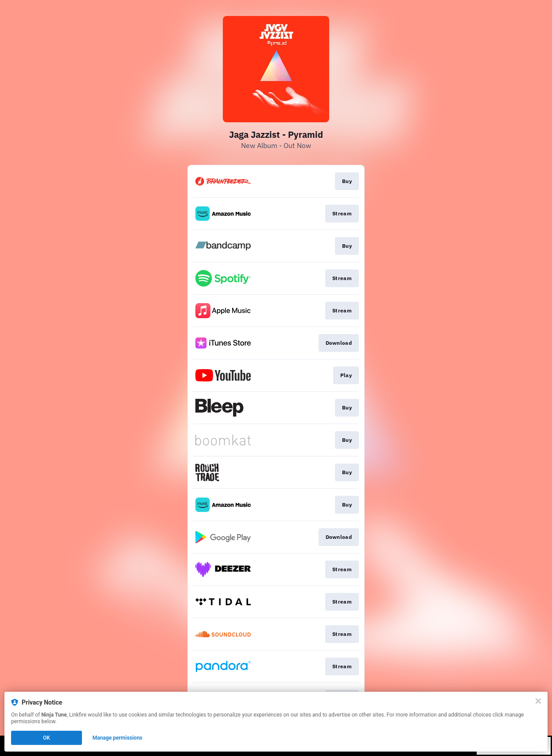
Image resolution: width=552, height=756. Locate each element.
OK (47, 738)
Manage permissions (118, 738)
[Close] (538, 701)
